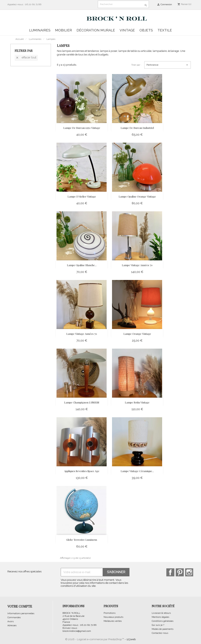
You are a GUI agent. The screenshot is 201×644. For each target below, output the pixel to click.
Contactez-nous (160, 633)
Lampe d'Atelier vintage (82, 196)
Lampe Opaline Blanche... (82, 265)
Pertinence (168, 65)
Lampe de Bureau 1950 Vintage (82, 128)
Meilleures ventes (113, 621)
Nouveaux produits (113, 617)
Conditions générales (163, 621)
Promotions (110, 613)
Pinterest (180, 572)
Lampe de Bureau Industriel (137, 128)
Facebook (170, 572)
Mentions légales (160, 617)
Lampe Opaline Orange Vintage (137, 196)
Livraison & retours (161, 613)
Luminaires (40, 30)
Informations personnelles (21, 613)
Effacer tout (26, 58)
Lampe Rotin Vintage (137, 402)
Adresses (12, 625)
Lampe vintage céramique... (137, 471)
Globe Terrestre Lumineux (82, 540)
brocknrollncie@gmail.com (77, 631)
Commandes (14, 617)
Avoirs (11, 621)
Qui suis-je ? (158, 625)
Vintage (127, 30)
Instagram (189, 572)
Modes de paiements (163, 629)
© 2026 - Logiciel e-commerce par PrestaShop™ (95, 639)
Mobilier (64, 30)
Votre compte (20, 606)
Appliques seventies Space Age (82, 471)
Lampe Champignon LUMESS (82, 402)
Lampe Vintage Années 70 (137, 265)
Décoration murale (96, 30)
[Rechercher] (123, 4)
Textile (165, 30)
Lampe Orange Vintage (137, 334)
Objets (146, 30)
